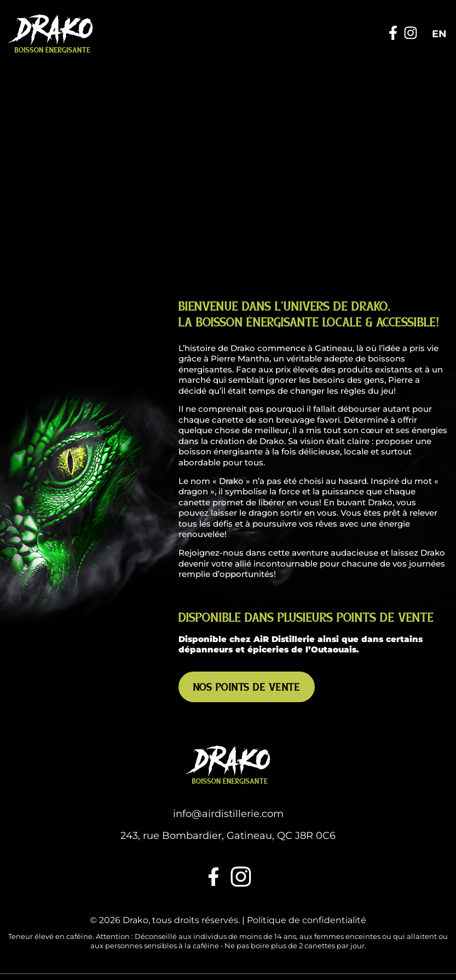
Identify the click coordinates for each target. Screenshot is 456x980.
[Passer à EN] (439, 34)
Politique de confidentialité (307, 875)
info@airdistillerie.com (228, 768)
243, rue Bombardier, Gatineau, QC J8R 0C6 (228, 790)
